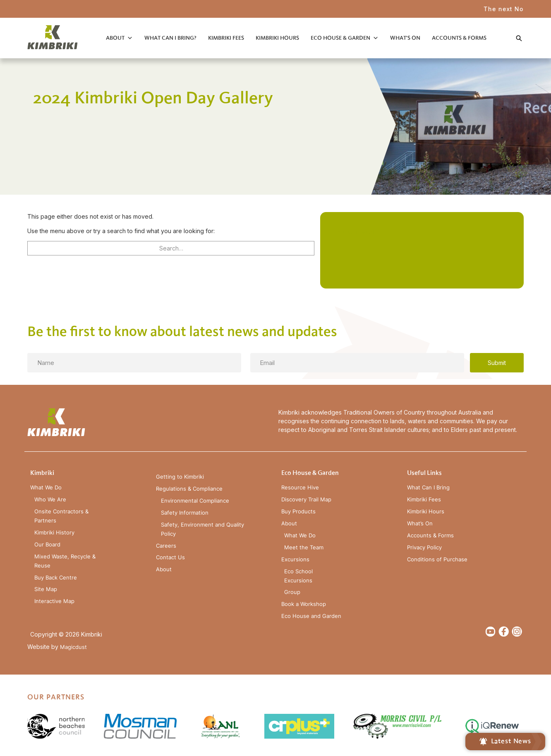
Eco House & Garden (340, 38)
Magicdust (73, 647)
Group (292, 592)
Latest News (505, 742)
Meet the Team (304, 547)
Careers (166, 546)
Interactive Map (54, 601)
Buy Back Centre (56, 578)
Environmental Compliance (195, 501)
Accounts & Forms (459, 38)
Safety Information (185, 513)
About (115, 38)
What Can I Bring (428, 488)
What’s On (420, 523)
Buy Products (298, 512)
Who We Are (50, 500)
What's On (405, 38)
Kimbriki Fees (226, 38)
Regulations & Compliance (189, 489)
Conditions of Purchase (437, 559)
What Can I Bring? (170, 38)
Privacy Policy (424, 547)
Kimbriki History (54, 533)
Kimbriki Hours (277, 38)
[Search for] (171, 248)
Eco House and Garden (311, 616)
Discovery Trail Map (306, 500)
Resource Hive (300, 488)
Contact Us (170, 557)
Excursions (295, 559)
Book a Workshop (304, 604)
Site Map (46, 589)
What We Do (46, 488)
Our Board (47, 545)
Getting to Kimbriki (180, 477)
